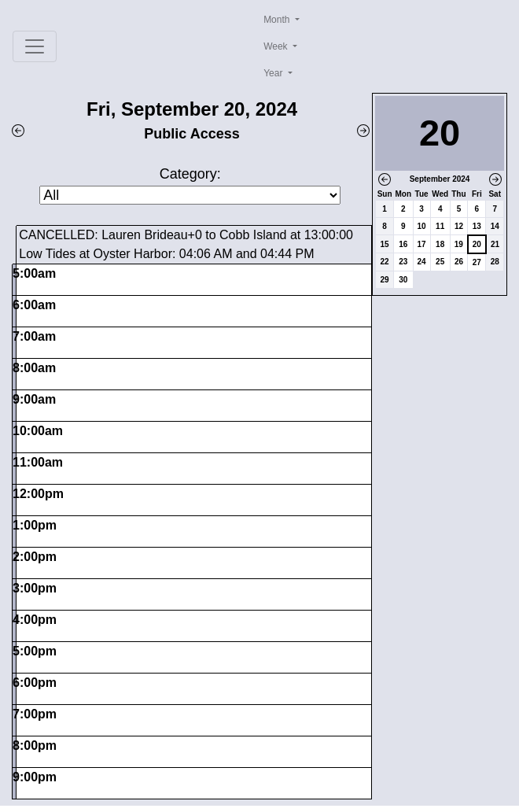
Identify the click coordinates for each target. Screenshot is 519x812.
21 (495, 244)
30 (403, 280)
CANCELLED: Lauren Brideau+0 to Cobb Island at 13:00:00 (186, 235)
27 (477, 262)
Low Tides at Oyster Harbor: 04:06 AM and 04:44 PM (166, 254)
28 (495, 262)
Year (274, 73)
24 (422, 262)
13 (477, 226)
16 (403, 244)
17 (422, 244)
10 (422, 226)
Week (277, 46)
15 (385, 244)
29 (385, 280)
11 (440, 226)
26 (459, 262)
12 (459, 226)
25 (440, 262)
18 (440, 244)
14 (495, 226)
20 (477, 244)
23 (403, 262)
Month (278, 20)
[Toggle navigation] (35, 46)
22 (385, 262)
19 (459, 244)
